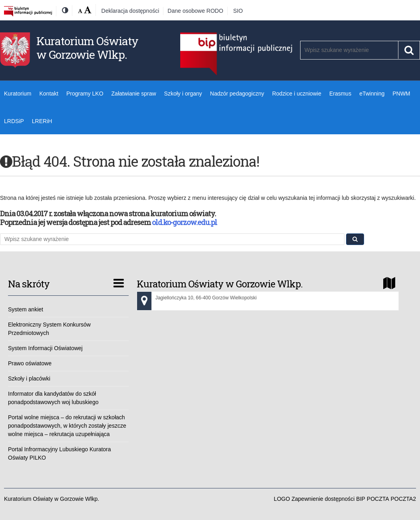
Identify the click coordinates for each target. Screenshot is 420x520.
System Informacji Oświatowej (45, 348)
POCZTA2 (403, 499)
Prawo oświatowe (30, 363)
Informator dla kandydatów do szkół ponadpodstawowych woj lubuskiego (53, 398)
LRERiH (42, 121)
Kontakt (49, 94)
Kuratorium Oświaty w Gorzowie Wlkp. (87, 48)
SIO (238, 11)
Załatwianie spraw (134, 94)
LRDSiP (14, 121)
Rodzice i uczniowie (297, 94)
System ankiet (26, 309)
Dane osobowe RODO (195, 11)
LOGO (282, 499)
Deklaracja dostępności (130, 11)
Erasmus (340, 94)
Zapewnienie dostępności (323, 499)
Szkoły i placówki (29, 379)
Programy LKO (85, 94)
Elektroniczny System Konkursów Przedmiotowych (49, 329)
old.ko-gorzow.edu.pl (184, 222)
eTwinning (372, 94)
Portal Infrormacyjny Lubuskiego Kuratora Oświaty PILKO (60, 453)
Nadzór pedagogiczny (237, 94)
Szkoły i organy (183, 94)
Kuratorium (18, 94)
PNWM (401, 94)
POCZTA (378, 499)
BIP (361, 499)
